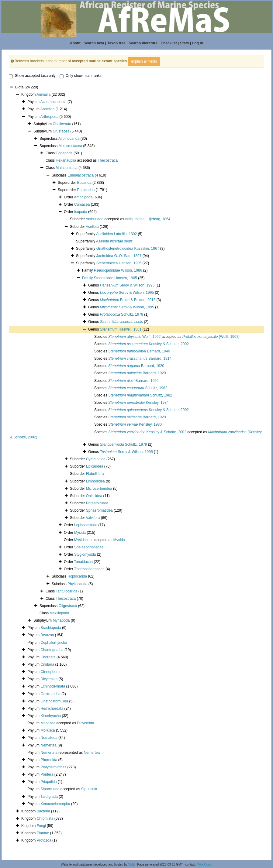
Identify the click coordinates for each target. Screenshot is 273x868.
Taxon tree (116, 43)
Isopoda (81, 212)
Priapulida (48, 782)
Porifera (47, 774)
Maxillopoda (59, 613)
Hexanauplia (66, 160)
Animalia (43, 94)
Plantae (43, 833)
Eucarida (84, 183)
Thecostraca (108, 160)
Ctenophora (50, 672)
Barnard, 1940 (139, 351)
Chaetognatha (52, 650)
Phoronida (49, 760)
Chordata (48, 657)
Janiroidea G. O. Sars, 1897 (119, 256)
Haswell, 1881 (121, 329)
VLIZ (131, 865)
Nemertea (48, 745)
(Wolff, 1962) (211, 337)
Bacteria (43, 811)
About (75, 43)
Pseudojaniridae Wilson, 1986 (118, 270)
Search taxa (94, 43)
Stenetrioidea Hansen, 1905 (119, 263)
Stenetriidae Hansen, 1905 (116, 278)
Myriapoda (61, 620)
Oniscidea (94, 496)
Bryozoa (47, 635)
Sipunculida (50, 789)
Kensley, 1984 (138, 403)
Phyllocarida (77, 584)
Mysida (80, 533)
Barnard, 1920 (136, 366)
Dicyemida (49, 679)
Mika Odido (204, 865)
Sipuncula (89, 789)
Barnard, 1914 (140, 359)
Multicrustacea (70, 146)
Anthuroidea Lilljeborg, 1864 (148, 219)
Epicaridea (95, 466)
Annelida (48, 109)
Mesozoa (48, 723)
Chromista (45, 818)
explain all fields (144, 61)
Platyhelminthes (53, 767)
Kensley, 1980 (135, 424)
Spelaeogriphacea (89, 547)
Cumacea (82, 204)
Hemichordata (52, 708)
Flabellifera (95, 474)
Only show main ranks (81, 76)
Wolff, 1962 (134, 337)
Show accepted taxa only (32, 76)
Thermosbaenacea (89, 569)
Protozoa (44, 840)
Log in (198, 43)
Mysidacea (83, 540)
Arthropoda (49, 117)
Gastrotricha (50, 694)
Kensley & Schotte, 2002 (149, 344)
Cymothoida (96, 459)
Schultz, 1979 (124, 444)
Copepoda (64, 153)
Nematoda (49, 738)
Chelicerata (62, 124)
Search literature (143, 43)
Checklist (169, 43)
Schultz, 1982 (138, 388)
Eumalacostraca (81, 175)
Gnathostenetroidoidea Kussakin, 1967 (128, 249)
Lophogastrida (86, 525)
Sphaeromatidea (99, 510)
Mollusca (48, 730)
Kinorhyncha (51, 716)
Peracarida (86, 190)
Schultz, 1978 (122, 314)
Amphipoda (83, 197)
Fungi (41, 826)
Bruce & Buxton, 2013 (128, 300)
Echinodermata (53, 686)
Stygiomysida (85, 554)
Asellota (92, 227)
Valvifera (93, 518)
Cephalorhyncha (54, 643)
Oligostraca (68, 606)
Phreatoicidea (97, 503)
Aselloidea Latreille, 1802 (116, 234)
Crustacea (61, 131)
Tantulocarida (66, 591)
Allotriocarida (69, 139)
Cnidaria (47, 664)
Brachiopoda (51, 628)
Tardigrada (49, 797)
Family (88, 278)
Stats (184, 43)
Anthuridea (95, 219)
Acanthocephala (54, 102)
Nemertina (49, 753)
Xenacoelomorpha (55, 804)
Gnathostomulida (54, 701)
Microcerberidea (99, 489)
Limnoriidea (95, 481)
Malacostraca (66, 168)
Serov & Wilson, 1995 (127, 285)
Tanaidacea (83, 562)
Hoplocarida (77, 576)
